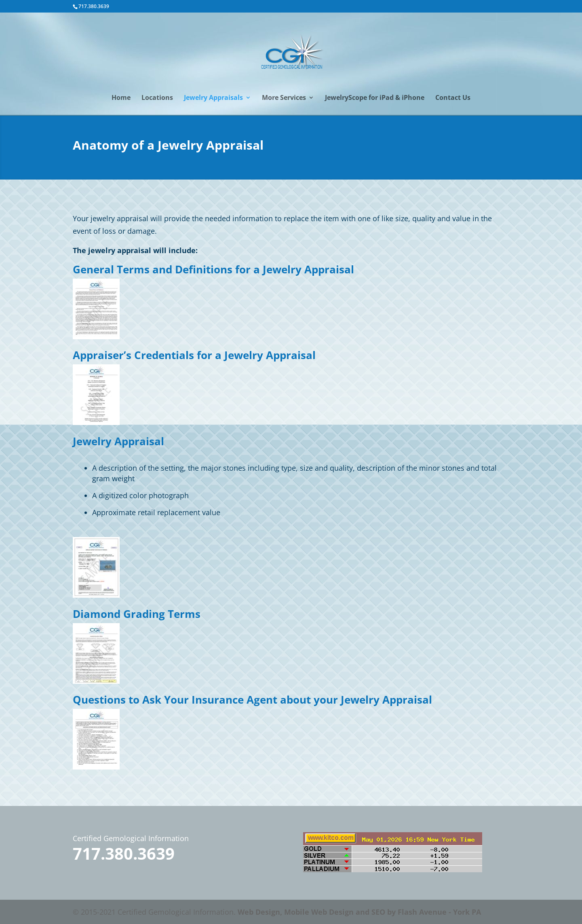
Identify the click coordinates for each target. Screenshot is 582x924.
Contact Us (453, 98)
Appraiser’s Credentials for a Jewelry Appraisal (194, 355)
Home (121, 98)
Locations (157, 98)
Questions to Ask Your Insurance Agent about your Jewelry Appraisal (252, 700)
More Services (284, 98)
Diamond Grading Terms (137, 614)
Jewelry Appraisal (118, 441)
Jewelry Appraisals (213, 98)
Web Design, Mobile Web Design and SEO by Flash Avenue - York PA (359, 912)
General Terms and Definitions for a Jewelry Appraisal (213, 269)
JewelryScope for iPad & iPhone (375, 98)
